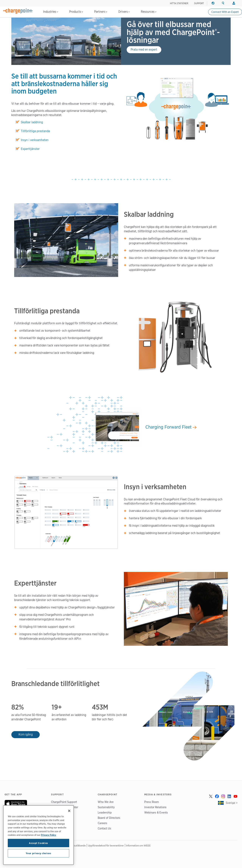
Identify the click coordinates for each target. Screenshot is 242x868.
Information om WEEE (138, 845)
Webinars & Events (156, 812)
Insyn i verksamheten (35, 140)
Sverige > (232, 803)
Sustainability (106, 807)
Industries (51, 12)
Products (76, 12)
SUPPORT (199, 3)
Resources (149, 12)
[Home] (18, 11)
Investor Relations (155, 807)
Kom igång (26, 734)
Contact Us (104, 828)
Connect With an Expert (225, 12)
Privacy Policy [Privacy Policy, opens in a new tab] (49, 835)
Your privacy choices (38, 853)
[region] (38, 835)
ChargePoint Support (64, 802)
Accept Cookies (38, 843)
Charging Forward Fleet (171, 427)
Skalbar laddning (32, 122)
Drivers (124, 12)
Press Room (152, 802)
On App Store (16, 804)
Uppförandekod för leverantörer (106, 845)
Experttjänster (30, 149)
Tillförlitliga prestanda (35, 131)
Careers (102, 823)
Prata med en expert (144, 50)
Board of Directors (109, 818)
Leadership (105, 812)
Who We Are (106, 802)
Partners (101, 12)
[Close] (69, 811)
